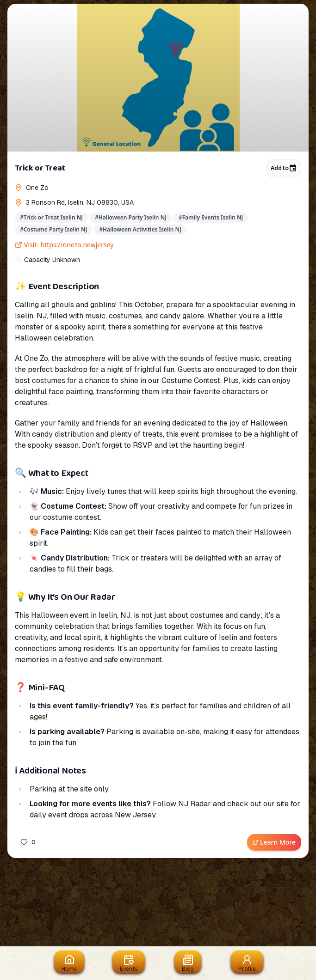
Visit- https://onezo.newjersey (64, 245)
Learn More (274, 842)
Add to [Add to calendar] (284, 168)
